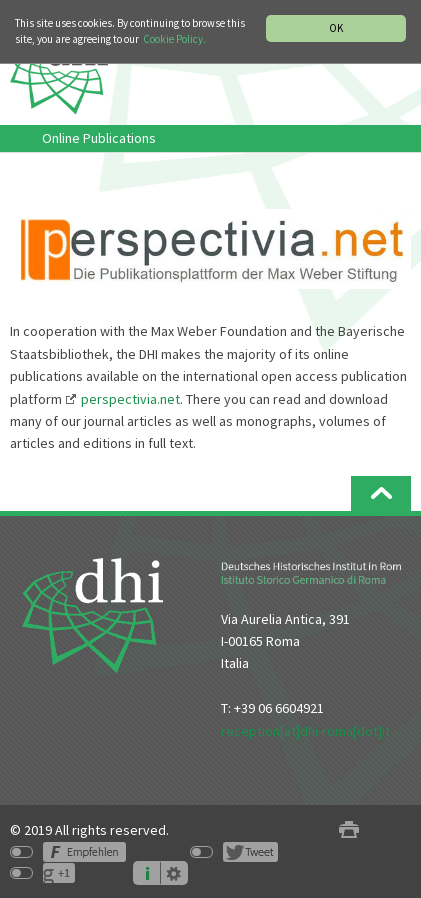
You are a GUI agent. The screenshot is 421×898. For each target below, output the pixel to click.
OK (336, 28)
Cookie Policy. (174, 39)
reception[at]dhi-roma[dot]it (305, 731)
